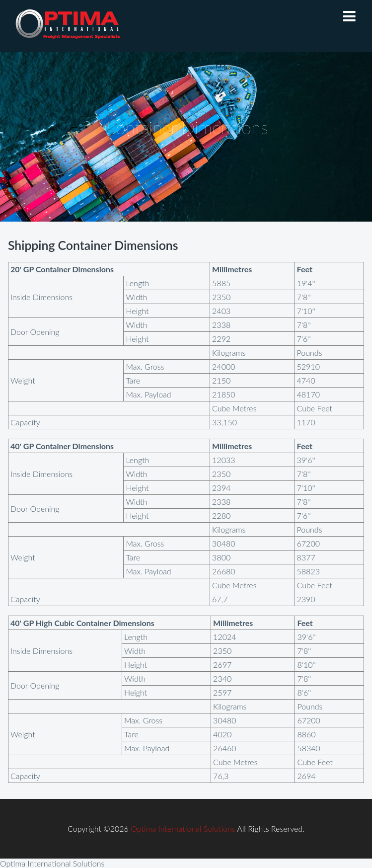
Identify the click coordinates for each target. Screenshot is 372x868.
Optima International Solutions (183, 829)
